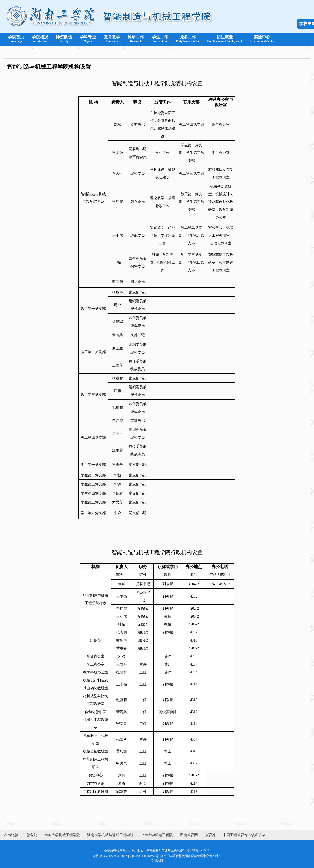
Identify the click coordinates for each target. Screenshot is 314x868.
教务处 (32, 835)
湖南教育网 (189, 835)
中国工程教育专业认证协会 (244, 835)
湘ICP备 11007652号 (144, 856)
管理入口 (157, 860)
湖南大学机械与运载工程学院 (110, 835)
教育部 (210, 835)
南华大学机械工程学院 (62, 835)
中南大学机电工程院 (157, 835)
